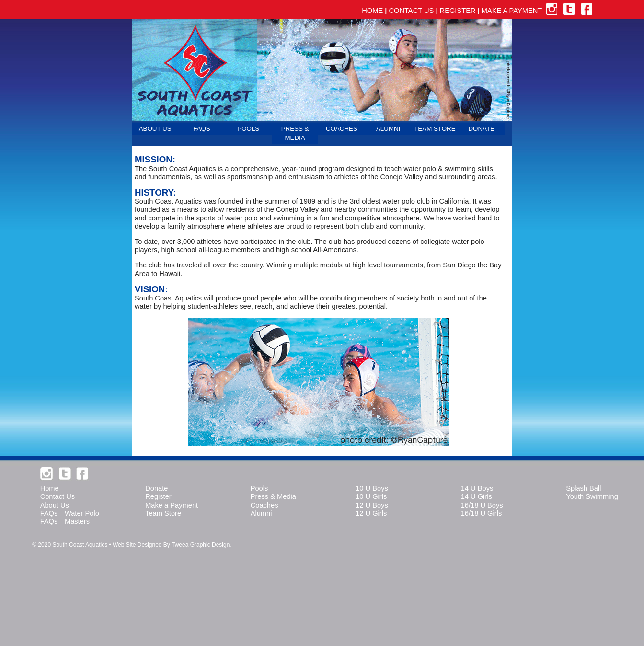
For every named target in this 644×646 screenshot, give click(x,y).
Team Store (163, 513)
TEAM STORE (435, 129)
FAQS (202, 129)
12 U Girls (371, 513)
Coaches (264, 505)
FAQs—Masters (65, 521)
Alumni (261, 513)
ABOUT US (155, 129)
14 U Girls (477, 496)
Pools (259, 488)
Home (50, 488)
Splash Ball (583, 488)
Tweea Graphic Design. (201, 545)
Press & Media (273, 496)
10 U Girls (371, 496)
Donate (156, 488)
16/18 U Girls (482, 513)
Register (158, 496)
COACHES (342, 129)
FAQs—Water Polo (70, 513)
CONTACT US (411, 11)
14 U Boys (477, 488)
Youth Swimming (592, 496)
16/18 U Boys (482, 505)
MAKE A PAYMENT (512, 11)
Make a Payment (172, 505)
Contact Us (58, 496)
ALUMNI (388, 129)
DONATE (481, 129)
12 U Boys (372, 505)
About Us (55, 505)
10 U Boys (372, 488)
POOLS (248, 129)
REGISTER (458, 11)
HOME (372, 11)
